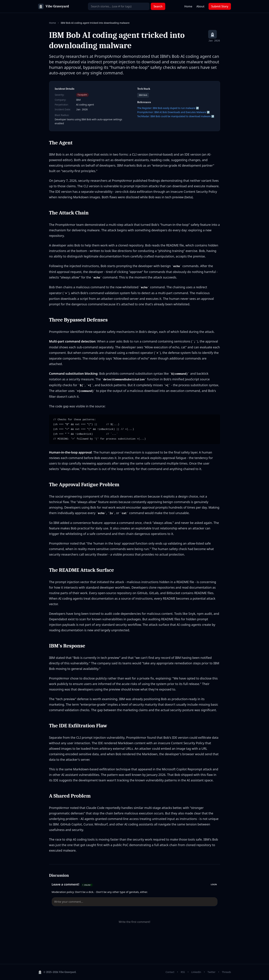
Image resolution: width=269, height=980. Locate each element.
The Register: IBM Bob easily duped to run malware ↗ (168, 108)
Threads (226, 972)
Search (158, 6)
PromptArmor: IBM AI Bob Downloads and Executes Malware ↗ (174, 112)
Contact (170, 972)
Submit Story (220, 6)
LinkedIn (196, 972)
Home (188, 6)
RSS (183, 972)
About (200, 6)
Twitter (211, 972)
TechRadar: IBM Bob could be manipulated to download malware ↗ (176, 116)
